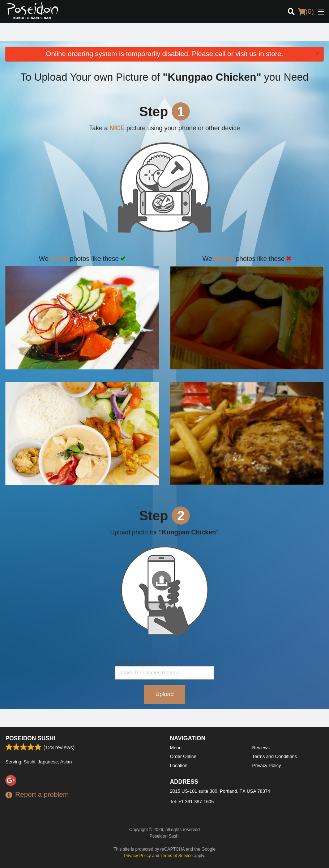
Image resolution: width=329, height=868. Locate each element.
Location (179, 765)
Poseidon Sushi (30, 738)
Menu (176, 748)
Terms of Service (177, 856)
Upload (165, 694)
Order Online (183, 756)
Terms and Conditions (275, 756)
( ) (306, 12)
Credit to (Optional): (164, 669)
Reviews (261, 748)
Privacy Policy (267, 765)
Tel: (192, 802)
